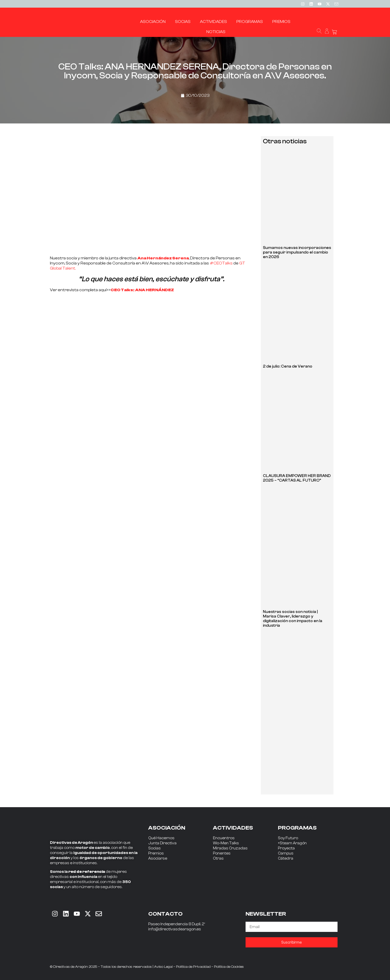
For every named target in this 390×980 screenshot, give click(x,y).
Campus (286, 853)
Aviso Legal (163, 967)
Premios (156, 853)
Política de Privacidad (193, 967)
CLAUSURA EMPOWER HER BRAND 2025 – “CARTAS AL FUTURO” (297, 478)
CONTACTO (165, 914)
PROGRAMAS (297, 828)
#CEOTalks (221, 263)
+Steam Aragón (292, 843)
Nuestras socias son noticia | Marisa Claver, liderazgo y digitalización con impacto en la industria (293, 619)
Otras (218, 858)
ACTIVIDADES (233, 828)
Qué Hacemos (161, 838)
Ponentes (222, 853)
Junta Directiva (162, 843)
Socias (154, 848)
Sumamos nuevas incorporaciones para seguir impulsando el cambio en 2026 (297, 252)
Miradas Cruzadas (230, 848)
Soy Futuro (288, 838)
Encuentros (224, 838)
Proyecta (286, 848)
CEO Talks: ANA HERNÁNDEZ (142, 290)
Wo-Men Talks (226, 843)
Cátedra (286, 858)
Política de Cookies (229, 967)
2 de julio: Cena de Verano (288, 366)
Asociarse (158, 858)
